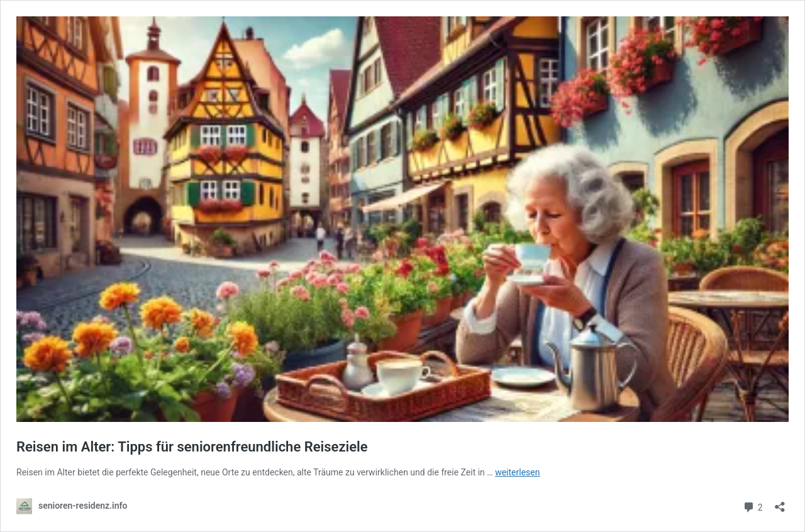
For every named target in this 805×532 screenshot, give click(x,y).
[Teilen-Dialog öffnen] (780, 503)
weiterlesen (517, 472)
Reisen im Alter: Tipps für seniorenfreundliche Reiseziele (192, 447)
